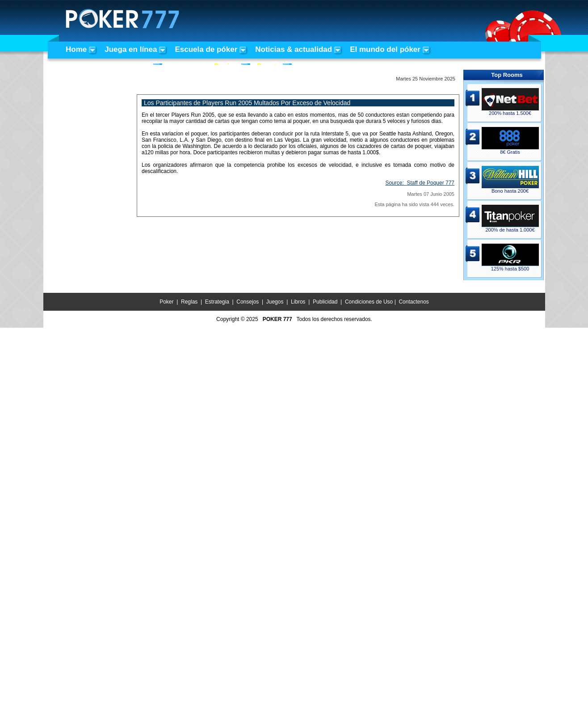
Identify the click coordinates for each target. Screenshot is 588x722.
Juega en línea (131, 49)
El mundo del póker (385, 49)
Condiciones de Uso (369, 302)
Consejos (248, 302)
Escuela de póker (206, 49)
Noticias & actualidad (294, 49)
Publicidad (325, 302)
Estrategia (217, 302)
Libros (298, 302)
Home (76, 49)
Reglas (189, 302)
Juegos (275, 302)
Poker (166, 302)
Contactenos (414, 302)
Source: (420, 183)
